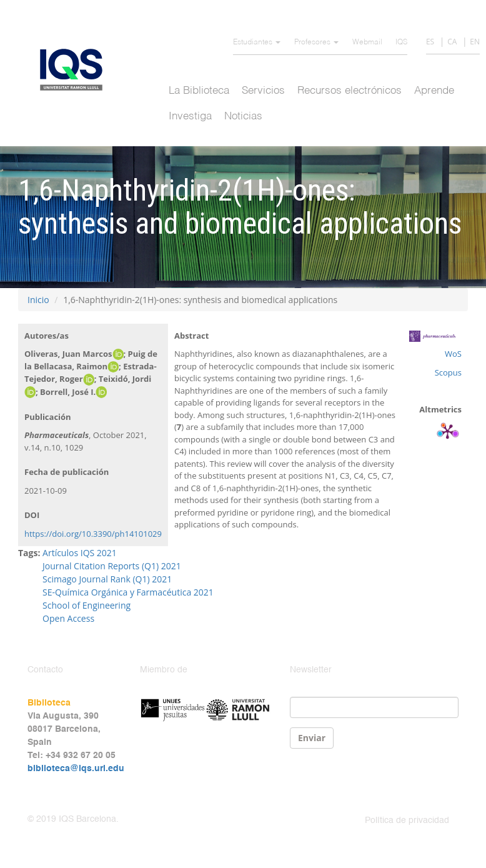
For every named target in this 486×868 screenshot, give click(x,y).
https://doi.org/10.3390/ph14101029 (93, 534)
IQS (401, 42)
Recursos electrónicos (350, 91)
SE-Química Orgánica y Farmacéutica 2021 (128, 592)
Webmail (367, 42)
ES (430, 42)
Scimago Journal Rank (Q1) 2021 (107, 579)
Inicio (38, 300)
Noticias (243, 117)
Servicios (263, 91)
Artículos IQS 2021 (80, 553)
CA (452, 42)
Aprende (434, 91)
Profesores (316, 42)
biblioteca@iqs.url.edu (76, 769)
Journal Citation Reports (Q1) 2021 (112, 566)
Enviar (312, 738)
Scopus (448, 372)
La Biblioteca (199, 91)
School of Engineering (87, 605)
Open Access (68, 618)
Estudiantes (257, 42)
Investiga (190, 117)
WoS (453, 354)
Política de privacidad (407, 821)
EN (475, 42)
